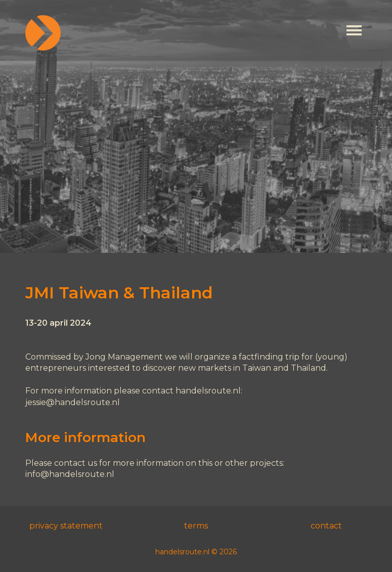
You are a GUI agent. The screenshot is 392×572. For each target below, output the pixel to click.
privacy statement (66, 526)
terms (196, 526)
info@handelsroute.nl (70, 474)
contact (326, 526)
